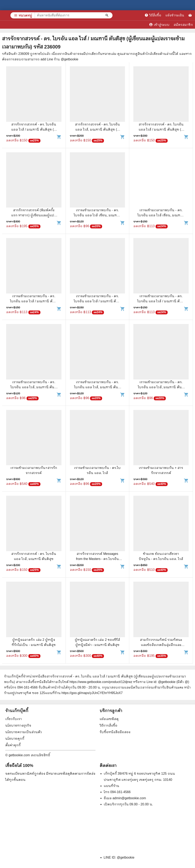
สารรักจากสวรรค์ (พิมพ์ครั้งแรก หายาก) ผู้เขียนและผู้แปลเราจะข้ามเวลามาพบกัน (34, 215)
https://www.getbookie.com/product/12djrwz (101, 682)
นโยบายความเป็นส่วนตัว (24, 732)
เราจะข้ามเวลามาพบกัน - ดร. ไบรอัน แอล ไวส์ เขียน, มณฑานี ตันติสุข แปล (161, 215)
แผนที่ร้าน (111, 786)
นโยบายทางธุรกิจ (18, 725)
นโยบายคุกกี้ (15, 739)
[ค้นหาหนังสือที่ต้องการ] (107, 15)
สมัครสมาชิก (183, 25)
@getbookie (126, 857)
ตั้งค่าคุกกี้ (13, 745)
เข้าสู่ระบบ (159, 25)
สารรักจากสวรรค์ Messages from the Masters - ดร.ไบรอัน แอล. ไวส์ (97, 559)
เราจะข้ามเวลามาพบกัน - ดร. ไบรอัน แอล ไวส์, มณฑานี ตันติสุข (34, 387)
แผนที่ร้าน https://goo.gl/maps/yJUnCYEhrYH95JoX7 (84, 693)
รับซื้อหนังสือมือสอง (115, 732)
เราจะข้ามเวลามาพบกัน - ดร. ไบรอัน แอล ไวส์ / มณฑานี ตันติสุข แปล (34, 301)
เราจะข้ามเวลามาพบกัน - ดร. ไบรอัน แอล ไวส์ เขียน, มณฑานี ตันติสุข (97, 215)
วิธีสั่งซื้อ (153, 15)
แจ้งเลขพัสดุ (109, 719)
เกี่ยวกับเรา (14, 719)
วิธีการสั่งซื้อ (109, 725)
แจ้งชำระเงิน (175, 15)
